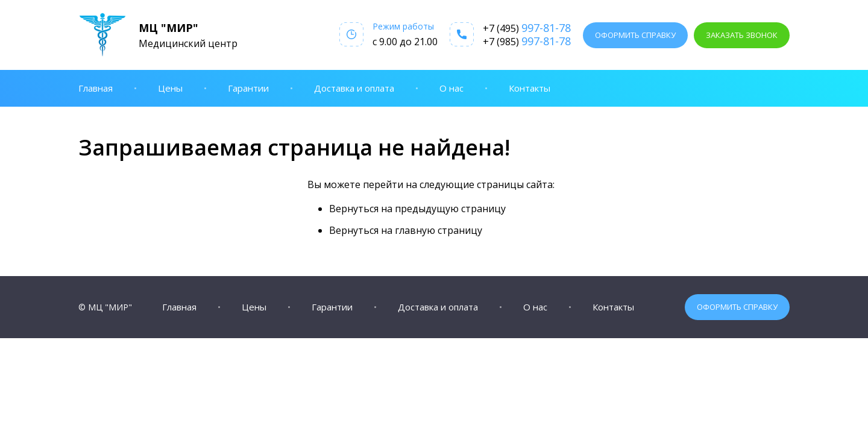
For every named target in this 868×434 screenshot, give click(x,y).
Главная (96, 88)
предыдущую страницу (450, 209)
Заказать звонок (742, 35)
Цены (170, 88)
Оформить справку (635, 35)
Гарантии (248, 88)
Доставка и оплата (354, 88)
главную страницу (439, 230)
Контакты (530, 88)
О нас (451, 88)
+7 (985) (527, 41)
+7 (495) (527, 28)
